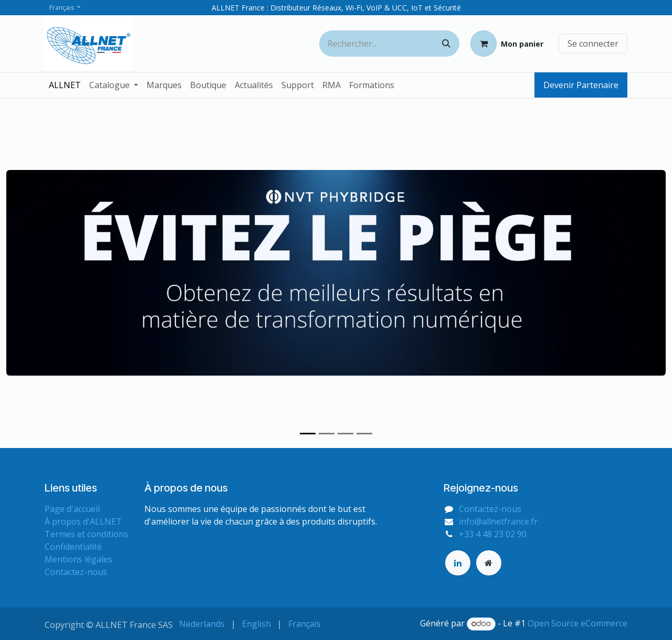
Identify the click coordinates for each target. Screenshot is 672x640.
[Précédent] (39, 273)
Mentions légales (78, 559)
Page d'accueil (72, 509)
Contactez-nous (76, 572)
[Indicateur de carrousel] (308, 434)
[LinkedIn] (458, 563)
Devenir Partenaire (581, 85)
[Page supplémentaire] (489, 563)
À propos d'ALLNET (83, 521)
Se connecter (593, 44)
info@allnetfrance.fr (498, 521)
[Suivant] (633, 273)
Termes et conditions (86, 534)
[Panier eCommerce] (507, 44)
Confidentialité (73, 547)
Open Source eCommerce (577, 623)
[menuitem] (65, 85)
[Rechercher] (446, 44)
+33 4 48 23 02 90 (493, 534)
